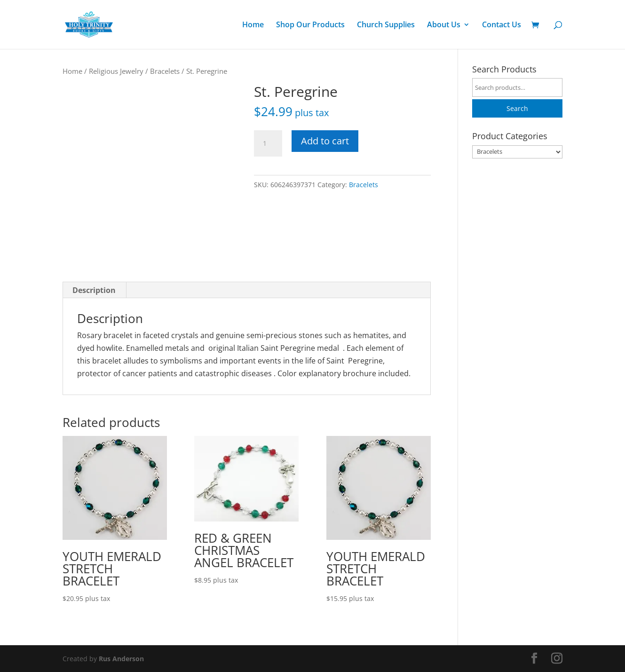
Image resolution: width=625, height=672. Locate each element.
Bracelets (165, 71)
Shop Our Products (310, 25)
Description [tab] (94, 290)
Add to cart (325, 141)
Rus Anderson (121, 659)
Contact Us (502, 25)
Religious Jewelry (116, 71)
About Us (444, 25)
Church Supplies (386, 25)
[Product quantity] (268, 143)
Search (517, 108)
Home (253, 25)
